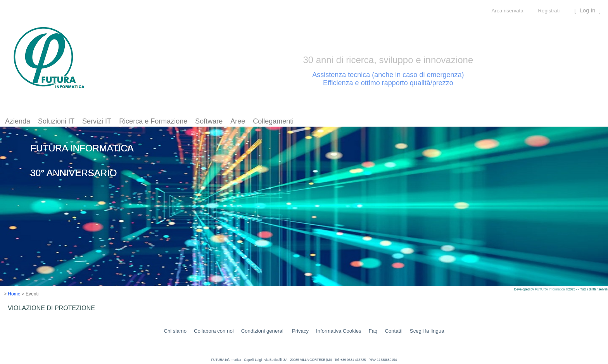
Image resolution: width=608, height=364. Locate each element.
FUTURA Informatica (550, 289)
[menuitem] (18, 121)
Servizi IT (97, 121)
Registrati (549, 11)
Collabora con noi (214, 331)
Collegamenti (273, 121)
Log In (587, 10)
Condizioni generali (263, 331)
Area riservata (507, 11)
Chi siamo (175, 331)
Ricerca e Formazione (153, 121)
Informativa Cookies (339, 331)
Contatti (393, 331)
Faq (373, 331)
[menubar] (149, 121)
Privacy (300, 331)
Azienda (18, 121)
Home (14, 294)
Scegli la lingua (427, 331)
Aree (238, 121)
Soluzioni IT (56, 121)
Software (209, 121)
